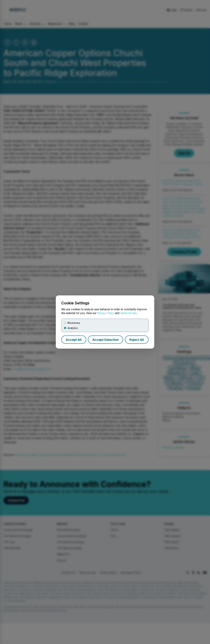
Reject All (137, 340)
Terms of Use (128, 313)
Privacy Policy (106, 313)
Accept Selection (106, 340)
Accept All (74, 340)
